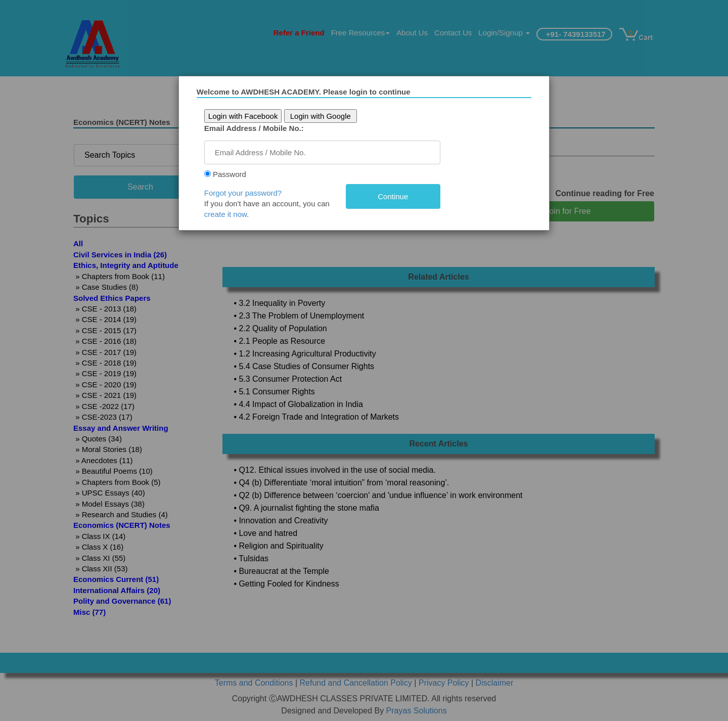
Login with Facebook (247, 116)
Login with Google (325, 116)
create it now (230, 214)
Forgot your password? (247, 193)
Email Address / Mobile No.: (258, 128)
